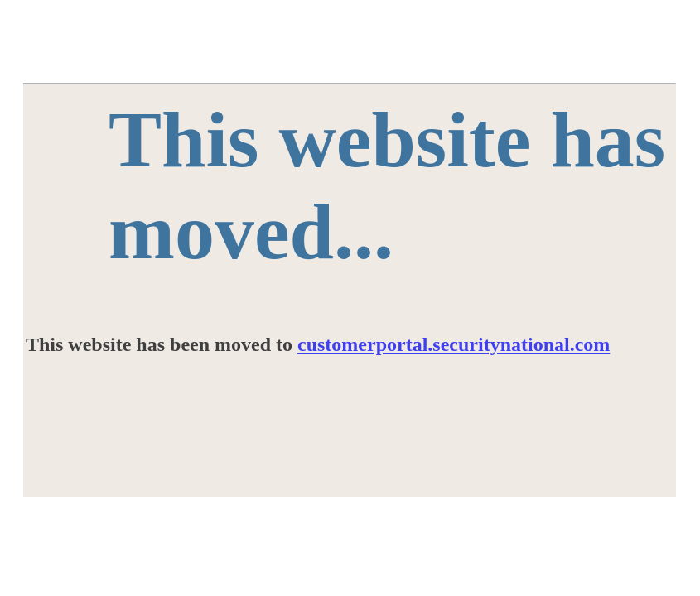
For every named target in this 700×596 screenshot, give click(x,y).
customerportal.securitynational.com (454, 344)
